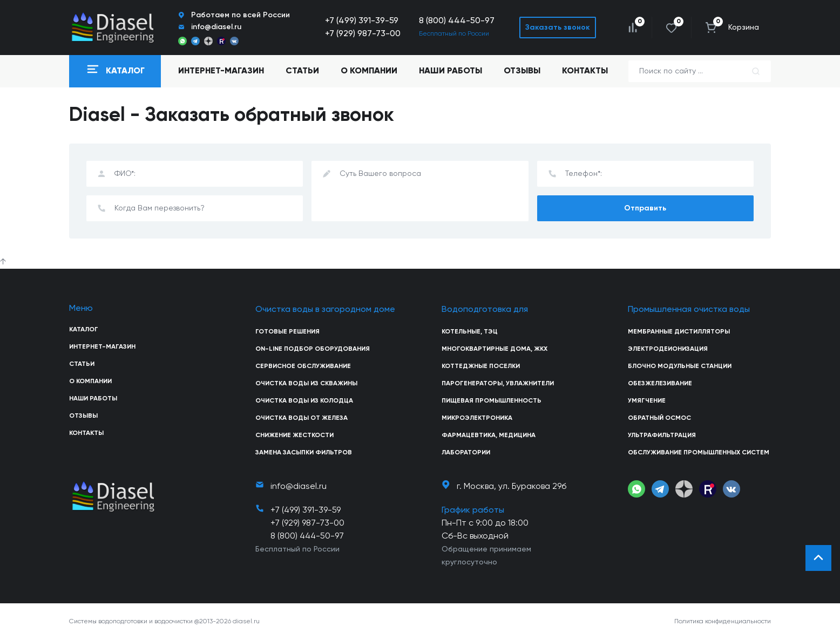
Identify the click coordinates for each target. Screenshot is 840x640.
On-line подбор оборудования (313, 349)
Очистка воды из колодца (304, 401)
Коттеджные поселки (481, 366)
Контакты (585, 71)
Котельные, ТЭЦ (470, 332)
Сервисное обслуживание (303, 366)
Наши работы (451, 71)
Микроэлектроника (477, 418)
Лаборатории (466, 453)
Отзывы (522, 71)
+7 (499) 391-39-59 (362, 21)
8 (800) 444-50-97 (457, 21)
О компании (369, 71)
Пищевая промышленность (492, 401)
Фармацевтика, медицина (489, 435)
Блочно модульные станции (680, 366)
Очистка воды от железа (302, 418)
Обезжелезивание (660, 384)
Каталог (84, 330)
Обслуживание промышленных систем (699, 453)
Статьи (302, 71)
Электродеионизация (668, 349)
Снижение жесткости (294, 435)
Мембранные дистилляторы (679, 332)
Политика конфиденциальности (723, 622)
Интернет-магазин (102, 347)
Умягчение (647, 401)
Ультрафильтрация (662, 435)
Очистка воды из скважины (306, 384)
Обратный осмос (659, 418)
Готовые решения (287, 332)
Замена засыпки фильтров (304, 453)
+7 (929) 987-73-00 (363, 34)
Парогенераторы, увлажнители (498, 384)
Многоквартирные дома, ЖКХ (494, 349)
